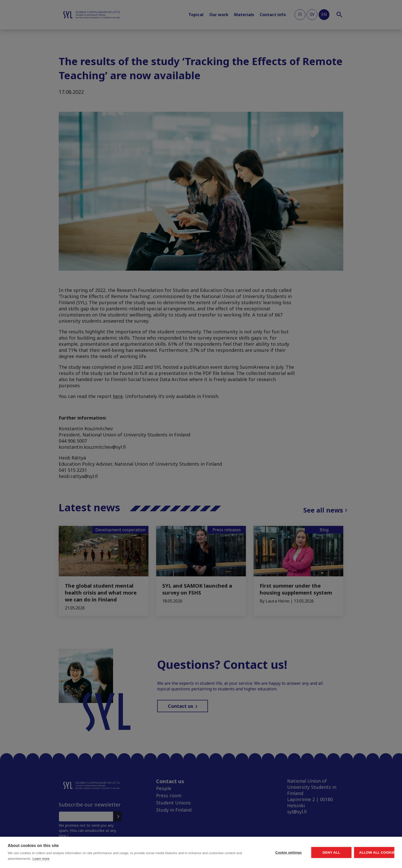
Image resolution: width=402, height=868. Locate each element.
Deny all (303, 852)
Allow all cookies (365, 852)
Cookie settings (240, 852)
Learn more (95, 859)
